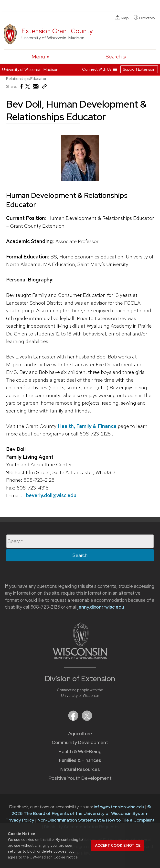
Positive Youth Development (80, 778)
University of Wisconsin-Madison (30, 70)
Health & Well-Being (80, 751)
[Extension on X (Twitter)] (87, 719)
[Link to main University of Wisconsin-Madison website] (80, 658)
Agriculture (80, 734)
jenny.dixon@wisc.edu (101, 607)
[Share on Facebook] (21, 88)
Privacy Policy (20, 820)
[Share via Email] (36, 88)
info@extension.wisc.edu (119, 807)
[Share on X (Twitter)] (28, 88)
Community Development (80, 742)
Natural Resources (80, 769)
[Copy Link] (44, 87)
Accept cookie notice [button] (118, 846)
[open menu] (41, 57)
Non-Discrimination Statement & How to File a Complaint (96, 820)
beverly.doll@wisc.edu (51, 495)
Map (122, 18)
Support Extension (139, 69)
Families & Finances (80, 760)
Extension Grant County (57, 31)
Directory (144, 18)
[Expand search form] (116, 57)
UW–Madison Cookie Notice (54, 857)
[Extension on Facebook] (74, 719)
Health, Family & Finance (87, 426)
